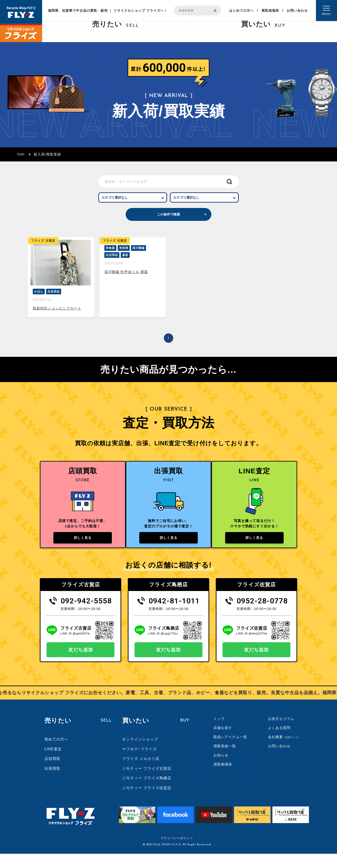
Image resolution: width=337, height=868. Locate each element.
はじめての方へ (241, 11)
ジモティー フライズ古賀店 (147, 782)
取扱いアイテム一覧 (230, 751)
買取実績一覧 (225, 760)
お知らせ (221, 769)
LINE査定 (53, 763)
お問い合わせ (297, 11)
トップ (219, 733)
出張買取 (52, 782)
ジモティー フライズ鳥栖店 (147, 792)
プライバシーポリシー (177, 852)
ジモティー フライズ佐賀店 (147, 802)
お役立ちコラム (281, 733)
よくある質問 (279, 742)
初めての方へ (56, 753)
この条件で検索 (169, 221)
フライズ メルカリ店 (141, 773)
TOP (21, 154)
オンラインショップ (140, 753)
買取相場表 (270, 11)
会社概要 (284, 751)
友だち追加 (81, 664)
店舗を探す (223, 742)
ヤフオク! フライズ (139, 763)
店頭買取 (52, 773)
